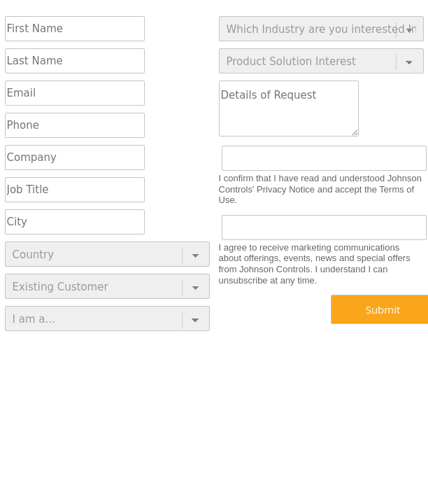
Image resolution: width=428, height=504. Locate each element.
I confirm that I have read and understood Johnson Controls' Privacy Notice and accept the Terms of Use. (321, 189)
